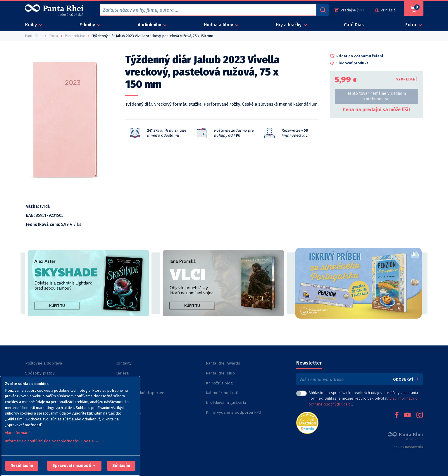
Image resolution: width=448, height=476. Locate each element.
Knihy (32, 25)
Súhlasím (121, 466)
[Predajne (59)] (349, 10)
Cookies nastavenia (407, 447)
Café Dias (354, 25)
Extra (411, 25)
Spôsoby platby (40, 373)
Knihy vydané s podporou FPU (234, 412)
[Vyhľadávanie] (323, 10)
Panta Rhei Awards (223, 363)
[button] (22, 466)
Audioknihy (150, 25)
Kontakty (124, 363)
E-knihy (88, 25)
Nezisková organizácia (226, 403)
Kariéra (122, 373)
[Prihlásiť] (385, 10)
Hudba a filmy (219, 25)
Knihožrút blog (219, 383)
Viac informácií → (20, 433)
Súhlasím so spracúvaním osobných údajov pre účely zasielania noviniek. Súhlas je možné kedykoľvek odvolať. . (363, 398)
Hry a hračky (289, 25)
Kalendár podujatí (222, 393)
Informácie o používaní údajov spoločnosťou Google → (52, 441)
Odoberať (406, 379)
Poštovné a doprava (44, 363)
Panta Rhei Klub (220, 373)
